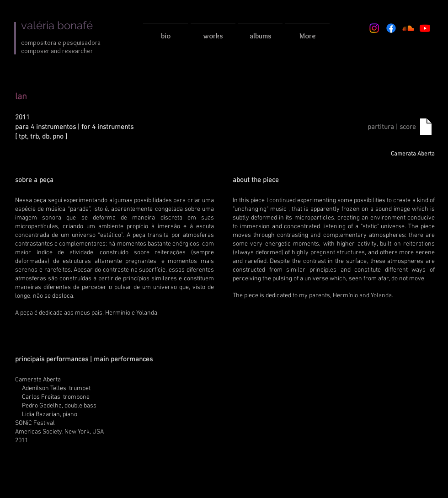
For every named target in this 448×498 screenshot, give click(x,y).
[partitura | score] (392, 127)
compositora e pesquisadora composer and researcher (61, 47)
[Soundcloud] (408, 28)
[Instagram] (374, 28)
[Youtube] (425, 28)
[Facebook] (391, 28)
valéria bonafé (57, 25)
